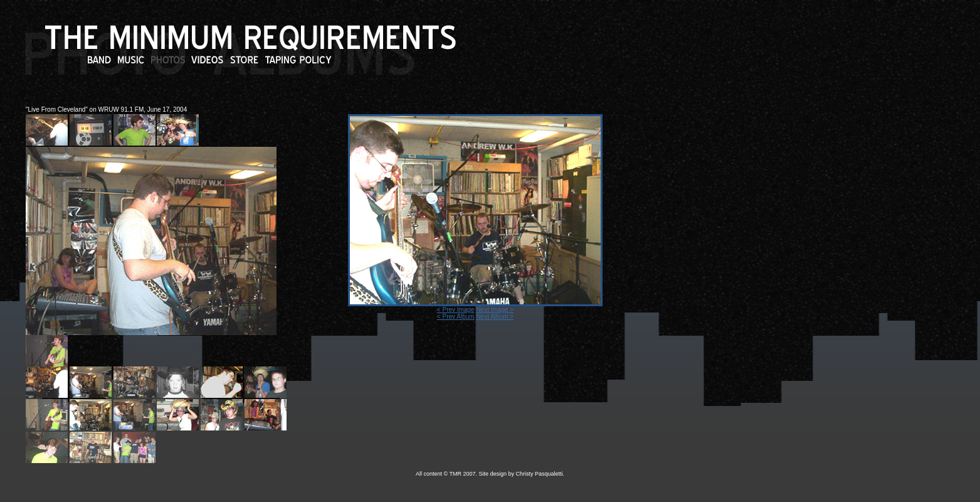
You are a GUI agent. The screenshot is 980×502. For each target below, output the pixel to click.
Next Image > (495, 310)
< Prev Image (456, 310)
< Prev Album (456, 317)
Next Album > (495, 317)
